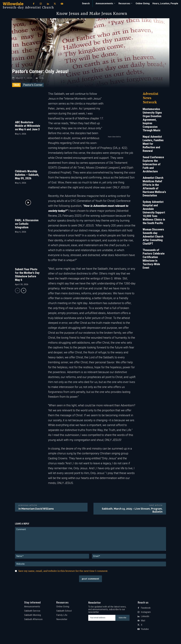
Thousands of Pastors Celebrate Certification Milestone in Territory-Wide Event (154, 260)
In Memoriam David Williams (36, 510)
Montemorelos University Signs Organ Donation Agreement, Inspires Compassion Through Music (152, 121)
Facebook (146, 609)
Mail (143, 622)
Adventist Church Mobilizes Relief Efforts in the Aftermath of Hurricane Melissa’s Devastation (154, 188)
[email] (102, 619)
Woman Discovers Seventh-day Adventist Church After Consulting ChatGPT (153, 238)
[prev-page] (18, 292)
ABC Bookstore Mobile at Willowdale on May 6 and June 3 (28, 127)
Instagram (146, 614)
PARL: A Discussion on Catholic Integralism (27, 225)
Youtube (145, 631)
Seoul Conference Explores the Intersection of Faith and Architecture (153, 166)
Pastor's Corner (33, 86)
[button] (86, 4)
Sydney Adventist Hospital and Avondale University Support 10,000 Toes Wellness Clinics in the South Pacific (154, 214)
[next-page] (24, 292)
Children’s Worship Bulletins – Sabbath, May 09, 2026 (27, 176)
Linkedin (145, 618)
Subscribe (122, 619)
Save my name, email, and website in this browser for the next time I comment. (63, 572)
